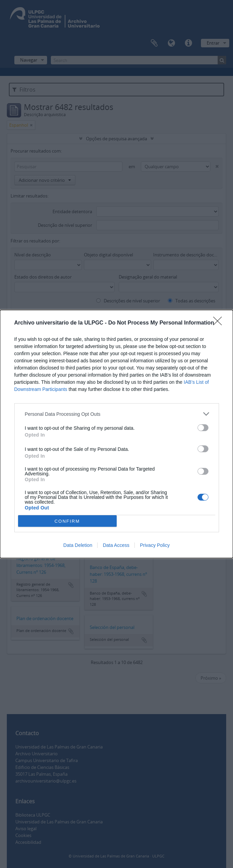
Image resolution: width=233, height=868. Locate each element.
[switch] (203, 428)
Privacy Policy (155, 545)
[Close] (220, 323)
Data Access (116, 545)
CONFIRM (67, 521)
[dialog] (116, 434)
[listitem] (117, 414)
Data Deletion (78, 545)
